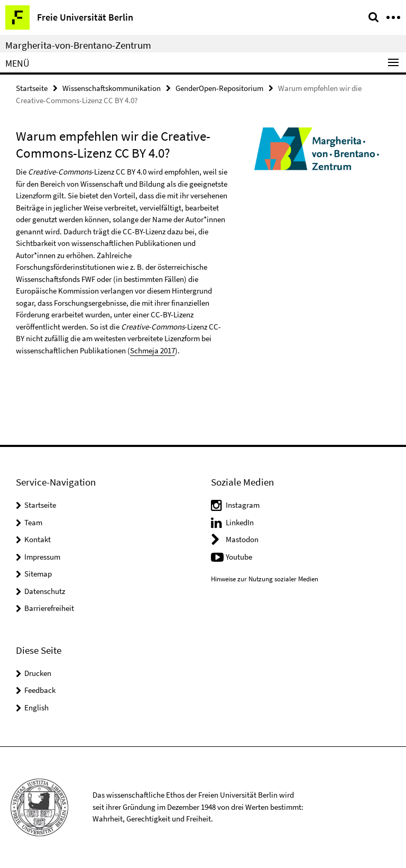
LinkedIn (240, 522)
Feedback (40, 690)
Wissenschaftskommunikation (112, 88)
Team (33, 522)
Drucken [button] (38, 673)
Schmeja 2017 (153, 350)
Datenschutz (45, 591)
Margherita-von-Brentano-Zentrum (78, 45)
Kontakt (38, 539)
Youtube (239, 557)
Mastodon (242, 539)
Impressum (42, 557)
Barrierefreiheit (49, 608)
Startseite (32, 88)
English (36, 707)
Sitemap (38, 574)
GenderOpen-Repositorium (219, 88)
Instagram (243, 505)
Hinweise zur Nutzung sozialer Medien (265, 579)
